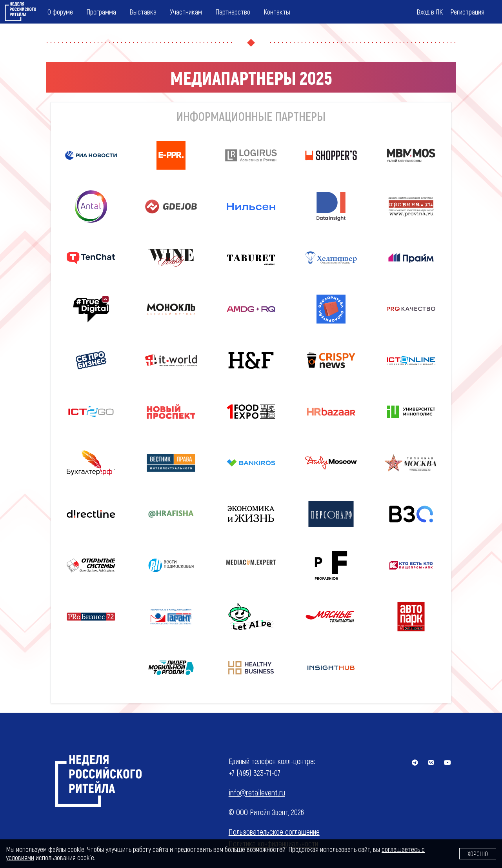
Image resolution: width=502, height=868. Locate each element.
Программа (101, 12)
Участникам (186, 12)
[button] (411, 309)
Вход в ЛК (430, 12)
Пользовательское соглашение (274, 832)
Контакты (277, 12)
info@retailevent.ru (257, 792)
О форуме (60, 12)
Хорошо (478, 854)
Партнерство (233, 12)
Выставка (143, 12)
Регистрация (467, 12)
